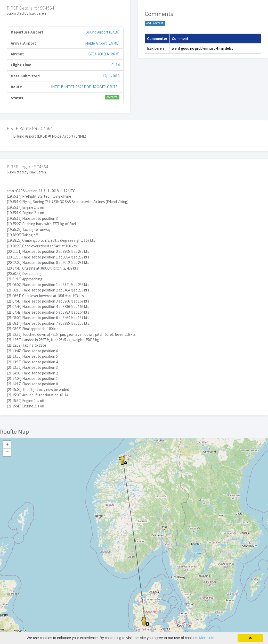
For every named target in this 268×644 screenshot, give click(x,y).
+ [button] (7, 445)
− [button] (7, 453)
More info (207, 638)
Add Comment (155, 23)
